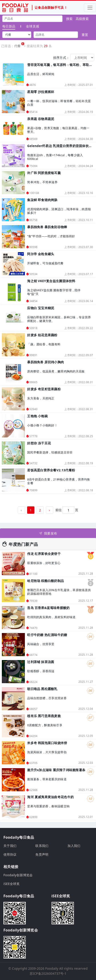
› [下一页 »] (49, 510)
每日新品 (9, 26)
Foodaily (52, 968)
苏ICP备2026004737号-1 (48, 973)
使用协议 (10, 854)
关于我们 (10, 846)
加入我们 (74, 846)
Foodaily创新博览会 (18, 875)
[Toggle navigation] (90, 8)
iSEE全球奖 (12, 884)
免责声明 (42, 854)
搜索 (69, 19)
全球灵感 (32, 26)
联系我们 (42, 846)
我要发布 (48, 533)
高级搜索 (82, 19)
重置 (85, 35)
